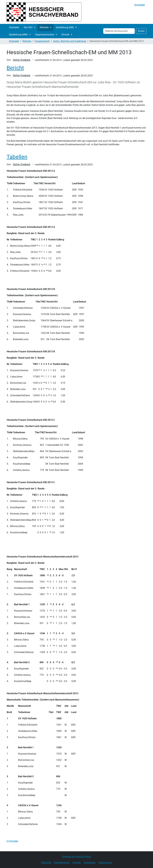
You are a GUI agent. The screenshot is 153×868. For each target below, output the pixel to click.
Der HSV (28, 27)
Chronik (65, 35)
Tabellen (17, 157)
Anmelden (140, 5)
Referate (44, 27)
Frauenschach (42, 41)
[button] (35, 27)
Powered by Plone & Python (76, 857)
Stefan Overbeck (22, 60)
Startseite (14, 27)
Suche (141, 31)
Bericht (15, 68)
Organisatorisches (45, 35)
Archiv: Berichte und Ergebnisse (70, 41)
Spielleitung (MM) (18, 35)
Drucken (12, 841)
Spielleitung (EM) (65, 27)
